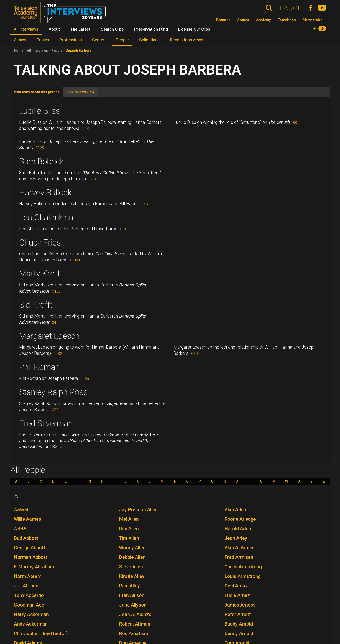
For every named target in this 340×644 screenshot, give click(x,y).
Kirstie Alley (132, 576)
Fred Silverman (46, 423)
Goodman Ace (29, 605)
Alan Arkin (235, 510)
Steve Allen (131, 567)
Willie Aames (28, 519)
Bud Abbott (26, 538)
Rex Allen (129, 529)
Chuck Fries (40, 243)
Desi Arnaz (236, 586)
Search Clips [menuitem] (112, 29)
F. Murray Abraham (34, 567)
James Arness (240, 605)
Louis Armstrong (243, 576)
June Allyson (133, 605)
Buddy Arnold (239, 624)
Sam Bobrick (42, 161)
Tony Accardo (29, 595)
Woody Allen (132, 548)
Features (223, 20)
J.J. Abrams (27, 586)
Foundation (287, 20)
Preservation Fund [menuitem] (151, 29)
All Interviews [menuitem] (26, 29)
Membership (313, 20)
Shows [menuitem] (20, 40)
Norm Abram (28, 576)
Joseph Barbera (79, 51)
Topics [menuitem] (43, 40)
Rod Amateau (134, 633)
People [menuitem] (122, 40)
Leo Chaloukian (46, 218)
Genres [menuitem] (99, 40)
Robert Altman (135, 624)
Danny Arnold (239, 633)
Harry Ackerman (31, 614)
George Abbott (30, 548)
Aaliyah (22, 510)
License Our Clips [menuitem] (194, 29)
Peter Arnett (238, 614)
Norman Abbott (30, 557)
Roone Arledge (240, 519)
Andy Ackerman (31, 624)
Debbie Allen (132, 557)
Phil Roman (39, 367)
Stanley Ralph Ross (53, 392)
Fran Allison (132, 595)
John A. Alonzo (135, 614)
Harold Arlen (238, 529)
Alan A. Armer (239, 548)
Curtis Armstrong (243, 567)
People (57, 51)
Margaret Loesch (49, 336)
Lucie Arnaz (237, 595)
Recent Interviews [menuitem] (187, 40)
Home (19, 51)
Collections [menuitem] (149, 40)
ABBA (20, 529)
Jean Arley (236, 538)
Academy (263, 20)
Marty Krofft (41, 274)
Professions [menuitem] (71, 40)
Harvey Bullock (45, 193)
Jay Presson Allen (138, 510)
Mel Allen (129, 519)
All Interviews (37, 51)
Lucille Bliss (39, 111)
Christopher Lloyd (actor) (41, 633)
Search (289, 8)
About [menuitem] (54, 29)
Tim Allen (129, 538)
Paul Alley (129, 586)
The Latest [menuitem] (80, 29)
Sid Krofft (36, 305)
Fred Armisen (239, 557)
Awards (243, 20)
